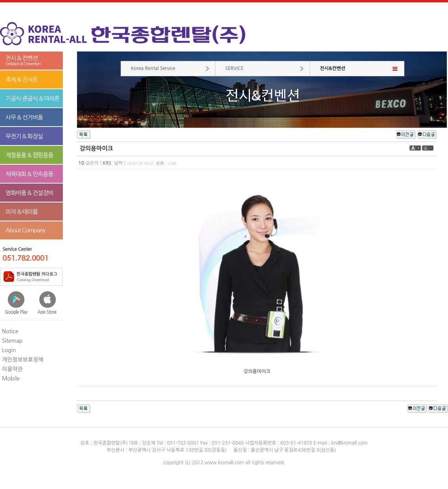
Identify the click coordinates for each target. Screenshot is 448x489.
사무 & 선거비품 (24, 117)
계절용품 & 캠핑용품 (29, 155)
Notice (10, 331)
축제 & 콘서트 (22, 80)
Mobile (11, 379)
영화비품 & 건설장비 (29, 193)
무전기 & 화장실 (24, 136)
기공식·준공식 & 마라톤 (33, 98)
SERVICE (234, 68)
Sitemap (12, 341)
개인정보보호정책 (23, 360)
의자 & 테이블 (22, 212)
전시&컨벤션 (333, 68)
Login (9, 350)
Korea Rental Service (153, 68)
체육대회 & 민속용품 (29, 174)
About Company (25, 230)
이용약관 (12, 369)
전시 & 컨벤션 (31, 61)
